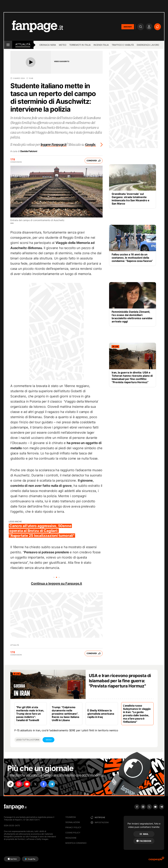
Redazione (71, 838)
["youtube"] (29, 784)
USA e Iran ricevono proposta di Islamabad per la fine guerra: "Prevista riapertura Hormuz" (120, 681)
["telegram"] (56, 784)
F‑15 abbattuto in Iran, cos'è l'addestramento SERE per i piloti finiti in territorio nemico (66, 730)
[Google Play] (30, 859)
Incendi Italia (101, 45)
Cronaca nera (48, 45)
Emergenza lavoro (148, 45)
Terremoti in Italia (80, 45)
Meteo (63, 45)
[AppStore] (12, 859)
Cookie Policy (73, 833)
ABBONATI (128, 27)
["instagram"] (20, 784)
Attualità (23, 44)
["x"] (38, 784)
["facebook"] (47, 784)
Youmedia (71, 817)
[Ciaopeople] (156, 860)
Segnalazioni (73, 822)
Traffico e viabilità (123, 45)
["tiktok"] (11, 784)
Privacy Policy (73, 827)
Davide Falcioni (29, 151)
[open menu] (8, 45)
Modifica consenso (76, 843)
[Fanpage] (15, 807)
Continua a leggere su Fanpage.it (56, 583)
